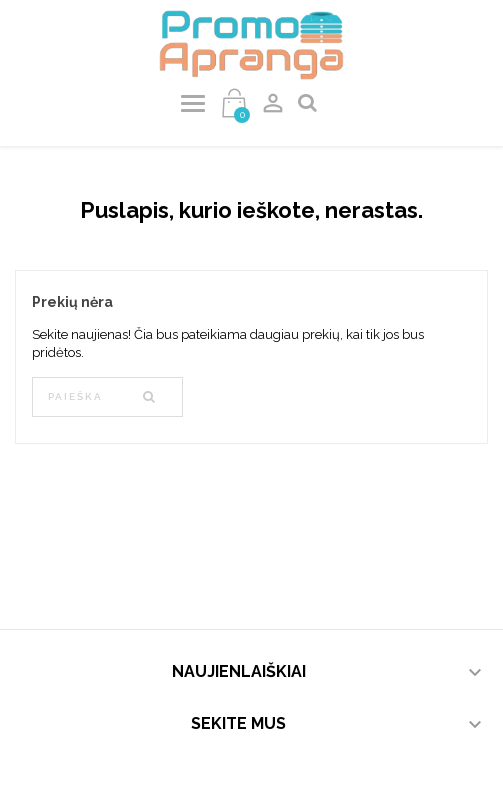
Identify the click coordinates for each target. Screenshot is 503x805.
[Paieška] (107, 397)
